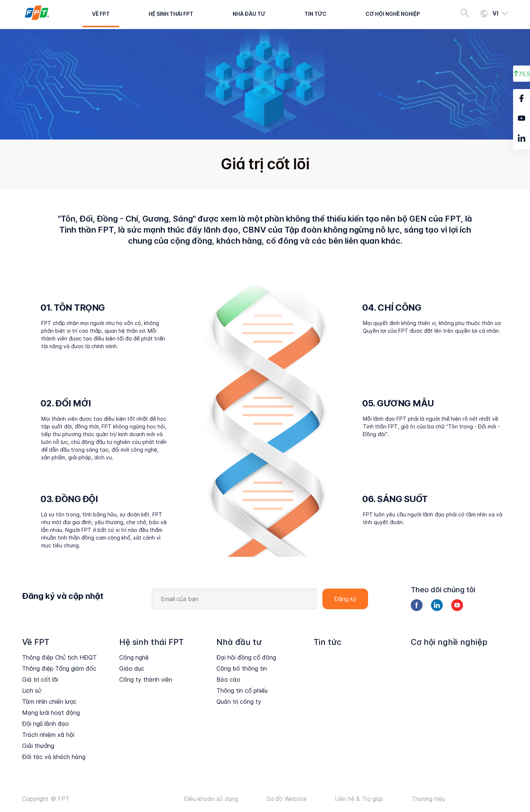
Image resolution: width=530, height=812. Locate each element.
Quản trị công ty (239, 702)
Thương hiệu (428, 799)
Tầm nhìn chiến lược (49, 702)
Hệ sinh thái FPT (171, 14)
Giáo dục (132, 668)
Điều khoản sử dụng (211, 799)
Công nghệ (134, 657)
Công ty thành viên (146, 679)
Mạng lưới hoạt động (51, 713)
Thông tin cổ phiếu (242, 691)
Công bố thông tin (242, 668)
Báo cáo (228, 679)
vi (495, 13)
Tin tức (315, 14)
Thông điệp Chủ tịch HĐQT (59, 657)
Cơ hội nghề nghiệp (393, 14)
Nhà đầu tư (249, 14)
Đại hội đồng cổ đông (246, 657)
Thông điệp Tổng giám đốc (59, 668)
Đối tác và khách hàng (54, 757)
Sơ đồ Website (287, 799)
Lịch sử (32, 691)
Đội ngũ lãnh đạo (45, 724)
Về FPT (101, 14)
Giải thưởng (38, 746)
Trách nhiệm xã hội (48, 735)
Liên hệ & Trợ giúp (359, 799)
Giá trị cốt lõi (40, 679)
